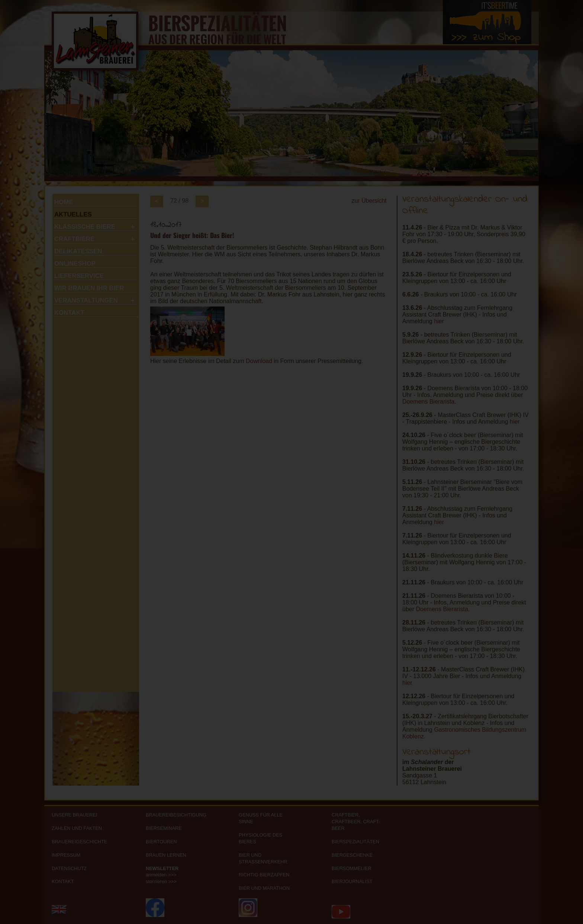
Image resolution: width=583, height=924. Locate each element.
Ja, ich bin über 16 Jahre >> (191, 558)
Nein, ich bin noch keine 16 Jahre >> (373, 558)
